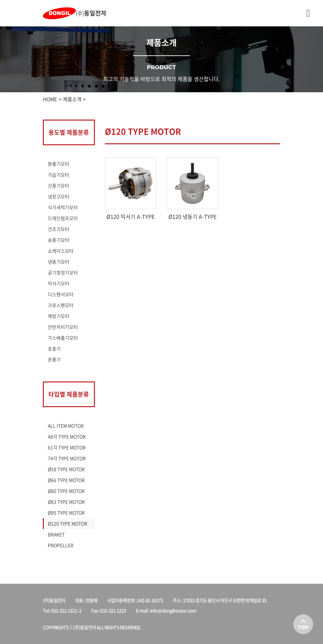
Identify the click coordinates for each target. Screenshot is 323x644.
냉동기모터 (59, 262)
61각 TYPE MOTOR (67, 447)
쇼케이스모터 (61, 251)
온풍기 (54, 359)
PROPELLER (61, 545)
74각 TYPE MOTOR (67, 458)
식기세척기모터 (63, 207)
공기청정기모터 (63, 272)
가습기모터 (59, 175)
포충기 (54, 349)
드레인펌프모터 (63, 218)
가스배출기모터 (63, 338)
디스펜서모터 (61, 294)
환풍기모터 (59, 164)
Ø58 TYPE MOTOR (66, 469)
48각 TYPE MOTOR (67, 436)
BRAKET (56, 534)
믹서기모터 (59, 283)
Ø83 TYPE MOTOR (66, 502)
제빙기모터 (59, 316)
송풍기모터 (59, 240)
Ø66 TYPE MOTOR (66, 480)
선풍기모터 (59, 185)
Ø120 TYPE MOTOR (68, 523)
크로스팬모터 (61, 305)
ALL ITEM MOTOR (66, 426)
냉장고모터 (59, 196)
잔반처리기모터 (63, 327)
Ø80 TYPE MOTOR (66, 491)
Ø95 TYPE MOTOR (66, 513)
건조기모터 (59, 229)
